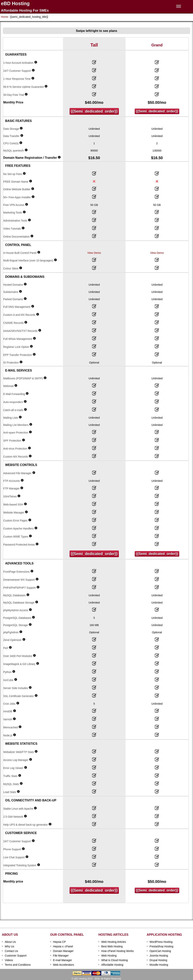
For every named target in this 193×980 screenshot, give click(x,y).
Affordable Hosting (112, 965)
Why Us (9, 946)
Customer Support (16, 956)
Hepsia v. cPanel (63, 946)
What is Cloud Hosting (115, 960)
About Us (10, 942)
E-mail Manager (63, 960)
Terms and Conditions (18, 965)
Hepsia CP (60, 942)
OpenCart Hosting (160, 951)
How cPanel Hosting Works (117, 951)
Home (4, 17)
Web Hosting (109, 956)
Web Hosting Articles (114, 942)
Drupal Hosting (159, 960)
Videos (9, 960)
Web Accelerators (64, 965)
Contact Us (11, 951)
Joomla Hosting (159, 956)
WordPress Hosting (161, 942)
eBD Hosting (15, 4)
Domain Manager (63, 951)
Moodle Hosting (159, 965)
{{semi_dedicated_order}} (94, 111)
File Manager (61, 956)
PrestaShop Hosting (162, 946)
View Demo (94, 253)
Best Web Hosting (112, 946)
